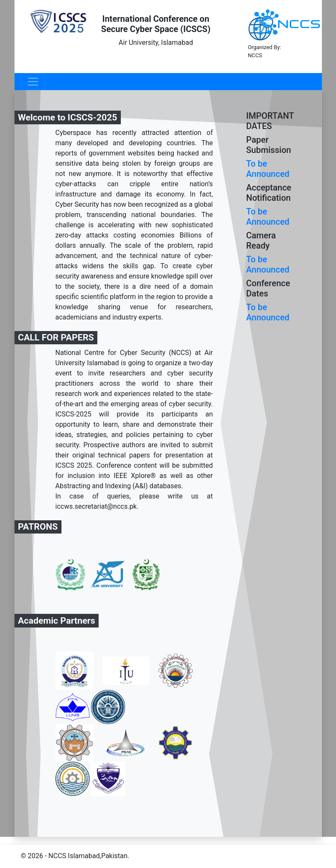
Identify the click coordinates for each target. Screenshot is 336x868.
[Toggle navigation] (33, 82)
